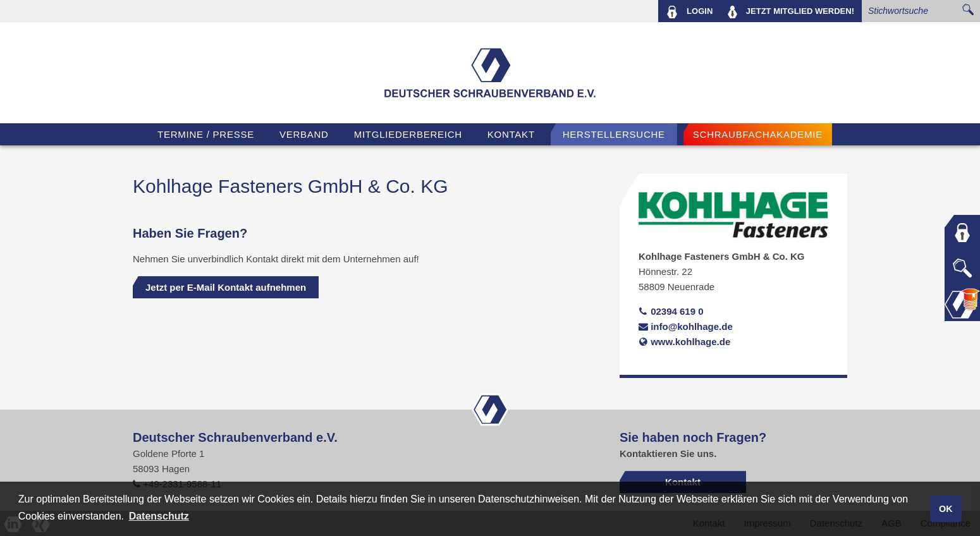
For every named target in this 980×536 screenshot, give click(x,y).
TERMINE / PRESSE (206, 134)
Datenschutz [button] (159, 516)
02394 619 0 (671, 311)
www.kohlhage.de (684, 342)
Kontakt (511, 134)
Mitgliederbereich (408, 134)
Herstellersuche (614, 134)
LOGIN (689, 12)
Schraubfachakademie (758, 134)
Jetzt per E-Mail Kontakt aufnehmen (226, 287)
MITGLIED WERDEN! (791, 12)
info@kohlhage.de (686, 326)
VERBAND (304, 134)
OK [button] (946, 509)
